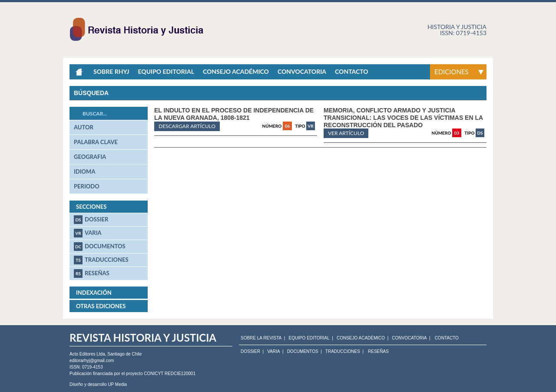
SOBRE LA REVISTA (261, 338)
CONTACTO (447, 338)
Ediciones (452, 72)
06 (288, 126)
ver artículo (346, 133)
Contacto (352, 71)
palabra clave (96, 142)
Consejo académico (236, 71)
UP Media (117, 384)
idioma (84, 171)
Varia (88, 233)
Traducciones (101, 260)
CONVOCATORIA (409, 338)
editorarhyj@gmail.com (92, 361)
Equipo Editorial (166, 71)
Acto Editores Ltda (87, 354)
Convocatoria (302, 71)
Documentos (100, 247)
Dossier (91, 220)
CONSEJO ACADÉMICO (361, 338)
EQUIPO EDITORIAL (309, 338)
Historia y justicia (457, 27)
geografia (90, 157)
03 (457, 133)
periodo (87, 186)
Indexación (94, 293)
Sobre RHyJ (111, 71)
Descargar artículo (187, 126)
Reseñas (92, 273)
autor (84, 127)
